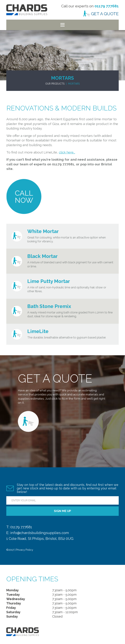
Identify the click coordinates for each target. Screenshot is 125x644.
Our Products (55, 84)
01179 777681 (107, 6)
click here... (67, 151)
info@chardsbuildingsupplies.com (40, 533)
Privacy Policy (25, 550)
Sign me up (62, 511)
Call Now (25, 194)
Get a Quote (105, 14)
